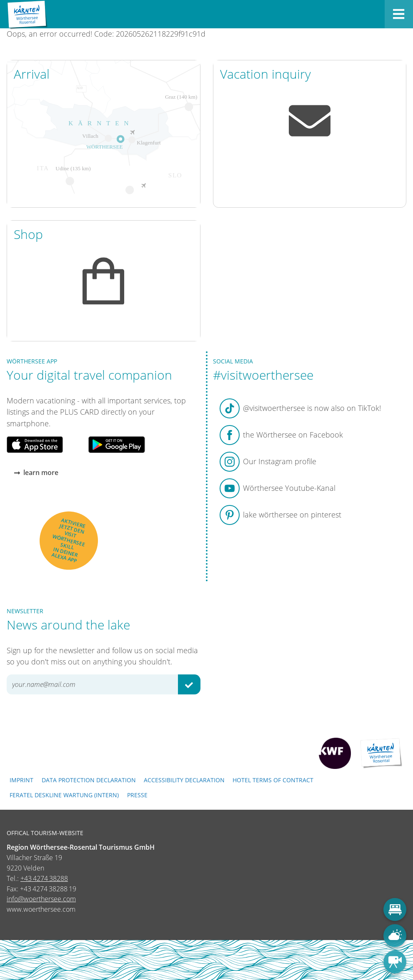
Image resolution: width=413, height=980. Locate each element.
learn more (36, 473)
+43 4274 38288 (44, 878)
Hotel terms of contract (273, 780)
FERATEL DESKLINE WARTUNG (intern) (64, 795)
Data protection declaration (89, 780)
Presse (137, 795)
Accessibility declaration (184, 780)
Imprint (21, 780)
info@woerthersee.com (41, 899)
